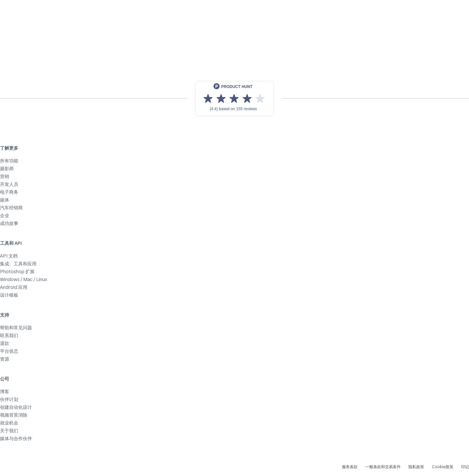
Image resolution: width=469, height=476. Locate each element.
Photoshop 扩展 (17, 271)
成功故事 (9, 223)
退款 (5, 343)
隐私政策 (416, 467)
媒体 (5, 200)
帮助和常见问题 (16, 327)
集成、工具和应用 (18, 264)
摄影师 (7, 168)
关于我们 (9, 431)
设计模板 (9, 295)
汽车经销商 (11, 208)
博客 (5, 391)
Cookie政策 (443, 467)
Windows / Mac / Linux (24, 279)
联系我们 (9, 335)
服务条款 (350, 467)
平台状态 (9, 351)
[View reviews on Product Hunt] (234, 98)
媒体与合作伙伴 (16, 438)
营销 (5, 176)
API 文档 (9, 256)
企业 (5, 215)
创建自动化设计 (16, 407)
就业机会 (9, 423)
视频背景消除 (14, 415)
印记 (465, 467)
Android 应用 (14, 287)
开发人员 (9, 184)
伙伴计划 (9, 399)
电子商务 (9, 192)
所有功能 (9, 161)
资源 (5, 359)
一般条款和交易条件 (383, 467)
